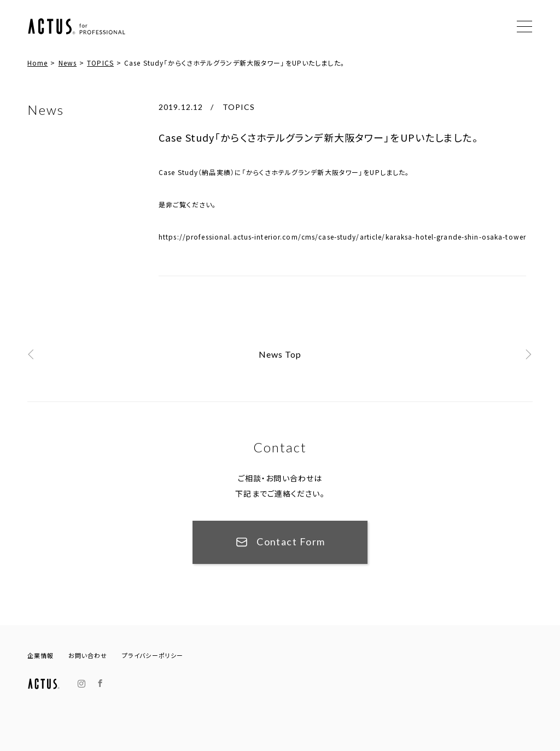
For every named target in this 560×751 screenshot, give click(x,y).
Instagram (81, 684)
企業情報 (40, 656)
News (68, 63)
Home (37, 63)
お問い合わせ (88, 656)
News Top (280, 354)
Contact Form (291, 542)
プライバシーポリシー (153, 656)
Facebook (100, 683)
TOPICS (100, 63)
